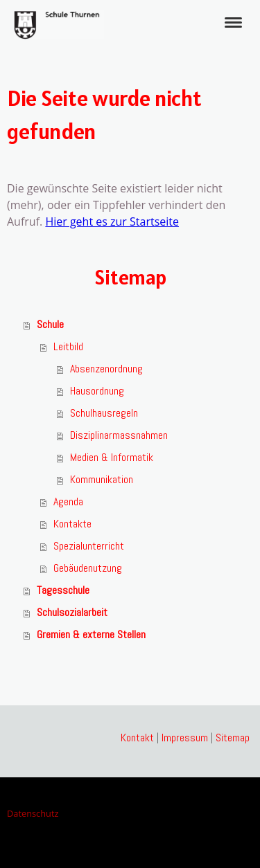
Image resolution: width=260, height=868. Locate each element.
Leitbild (68, 346)
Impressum (185, 738)
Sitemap (233, 738)
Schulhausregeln (104, 413)
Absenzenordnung (106, 369)
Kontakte (72, 524)
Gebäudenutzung (88, 568)
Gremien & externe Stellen (91, 634)
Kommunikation (102, 479)
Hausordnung (97, 391)
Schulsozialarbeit (72, 612)
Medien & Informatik (112, 457)
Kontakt (137, 738)
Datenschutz (33, 813)
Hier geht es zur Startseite (112, 221)
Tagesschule (63, 590)
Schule (50, 324)
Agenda (68, 501)
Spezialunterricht (89, 546)
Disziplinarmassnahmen (119, 435)
